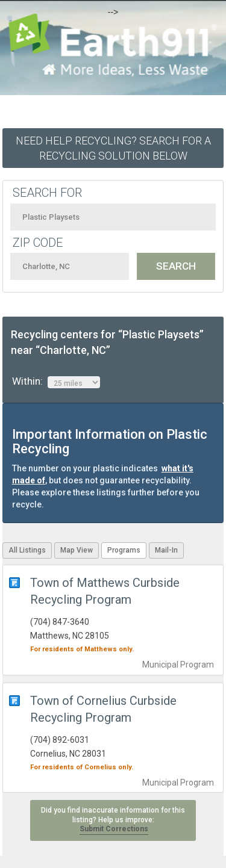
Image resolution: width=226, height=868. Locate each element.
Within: (56, 382)
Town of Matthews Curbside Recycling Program (105, 591)
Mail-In (166, 550)
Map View (77, 550)
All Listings (27, 550)
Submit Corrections (114, 829)
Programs (124, 550)
